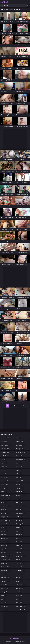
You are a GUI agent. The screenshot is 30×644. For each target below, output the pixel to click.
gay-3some (5, 556)
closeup (4, 484)
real (19, 510)
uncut (19, 567)
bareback (5, 456)
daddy (4, 492)
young (19, 603)
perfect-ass (20, 506)
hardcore (5, 578)
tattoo (19, 549)
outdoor (20, 488)
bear (4, 470)
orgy (19, 484)
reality (19, 517)
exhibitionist (6, 520)
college (4, 488)
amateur (5, 438)
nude (19, 470)
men (19, 463)
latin (19, 438)
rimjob (19, 520)
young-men (20, 610)
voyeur (19, 581)
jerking (4, 592)
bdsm (4, 463)
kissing (4, 606)
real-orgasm (21, 513)
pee (18, 499)
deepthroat (6, 499)
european (5, 517)
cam (3, 474)
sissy (19, 538)
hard (4, 574)
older (19, 474)
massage (20, 449)
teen (19, 552)
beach (4, 467)
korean (4, 610)
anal (4, 442)
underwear (20, 570)
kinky (4, 603)
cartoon (4, 477)
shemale (20, 531)
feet (3, 535)
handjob (5, 567)
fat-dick (4, 531)
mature (19, 456)
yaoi (18, 599)
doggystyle (5, 506)
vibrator (19, 574)
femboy (4, 538)
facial (4, 527)
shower (19, 535)
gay (4, 552)
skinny (19, 542)
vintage (19, 578)
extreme (5, 524)
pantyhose (20, 495)
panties (19, 492)
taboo (19, 545)
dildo (4, 502)
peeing (19, 502)
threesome (21, 556)
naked (19, 467)
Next (22, 406)
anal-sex (5, 449)
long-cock (20, 445)
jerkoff (4, 595)
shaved (19, 527)
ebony (4, 510)
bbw (3, 459)
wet (18, 592)
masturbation (21, 452)
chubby (4, 481)
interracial (5, 581)
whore (19, 595)
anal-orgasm (6, 445)
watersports (21, 585)
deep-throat (6, 495)
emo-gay (5, 513)
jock (3, 599)
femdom (5, 542)
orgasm (19, 481)
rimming (20, 524)
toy (18, 560)
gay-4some (5, 560)
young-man (20, 606)
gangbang (5, 545)
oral (19, 477)
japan (4, 585)
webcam (20, 588)
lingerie (19, 442)
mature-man (21, 459)
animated (5, 452)
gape (4, 549)
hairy (4, 563)
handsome (5, 570)
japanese (5, 588)
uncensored (21, 563)
